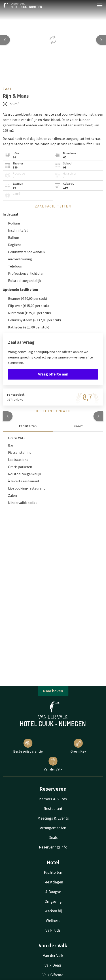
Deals (53, 837)
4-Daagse (53, 892)
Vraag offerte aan (53, 374)
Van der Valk (53, 764)
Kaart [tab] (78, 426)
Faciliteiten (53, 872)
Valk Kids (53, 930)
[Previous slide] (5, 40)
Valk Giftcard (53, 975)
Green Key (78, 746)
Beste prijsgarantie (28, 746)
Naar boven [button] (53, 691)
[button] (8, 416)
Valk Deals (53, 965)
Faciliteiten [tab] (28, 426)
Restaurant (53, 808)
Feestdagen (53, 882)
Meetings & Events (53, 818)
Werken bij (53, 911)
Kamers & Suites (53, 799)
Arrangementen (53, 828)
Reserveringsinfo (53, 847)
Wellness (53, 921)
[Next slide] (101, 40)
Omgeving (53, 901)
